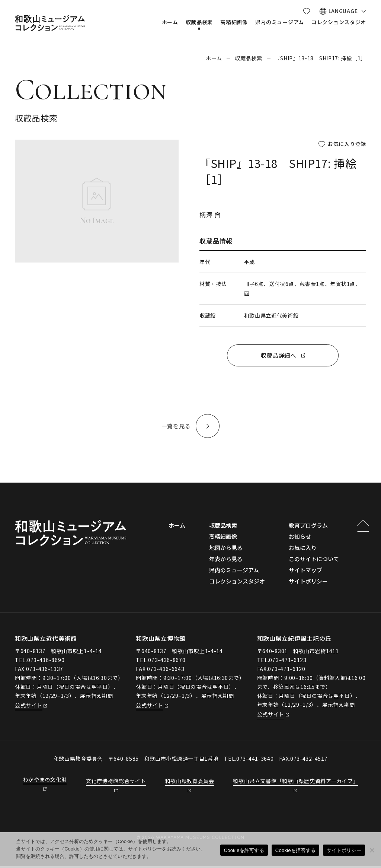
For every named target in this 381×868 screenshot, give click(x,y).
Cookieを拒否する (295, 850)
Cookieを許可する (244, 850)
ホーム (214, 58)
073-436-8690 (46, 662)
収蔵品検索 (249, 58)
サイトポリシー (344, 850)
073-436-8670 (167, 662)
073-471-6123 (288, 662)
